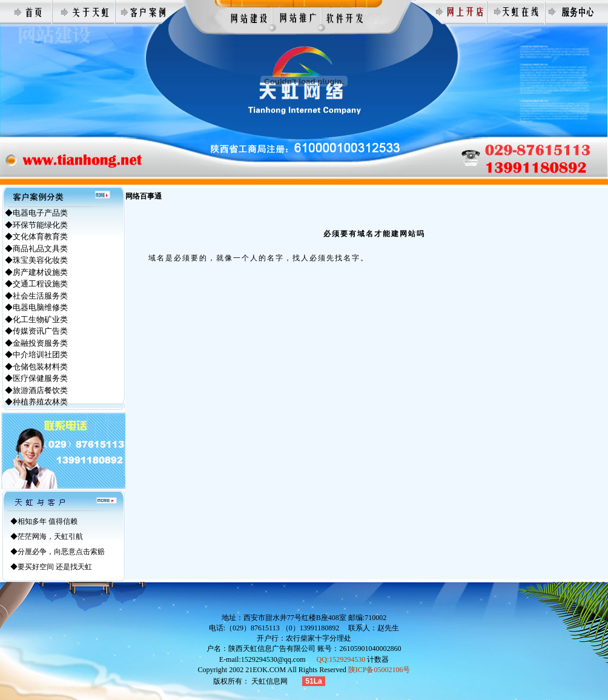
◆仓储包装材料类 (36, 367)
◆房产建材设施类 (36, 272)
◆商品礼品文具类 (36, 249)
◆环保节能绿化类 (36, 225)
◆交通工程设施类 (36, 284)
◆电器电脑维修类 (36, 307)
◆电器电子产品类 (36, 213)
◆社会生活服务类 (36, 296)
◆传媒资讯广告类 (36, 331)
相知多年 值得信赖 (48, 521)
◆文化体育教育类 (36, 236)
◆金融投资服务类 (36, 343)
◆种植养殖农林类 (36, 402)
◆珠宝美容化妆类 (36, 260)
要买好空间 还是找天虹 (55, 567)
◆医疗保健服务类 (36, 378)
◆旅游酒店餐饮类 (36, 390)
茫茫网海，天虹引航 (50, 537)
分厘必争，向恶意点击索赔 (61, 552)
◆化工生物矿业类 (36, 319)
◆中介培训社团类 (36, 355)
